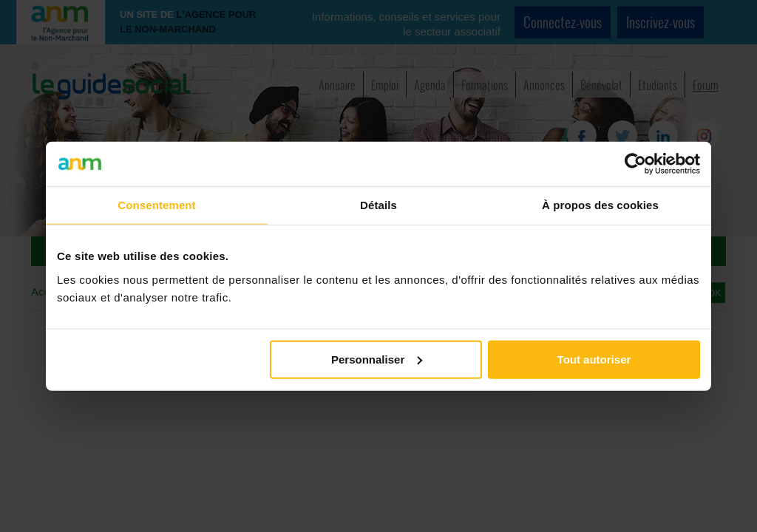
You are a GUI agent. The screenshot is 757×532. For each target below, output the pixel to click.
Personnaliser (377, 359)
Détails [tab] (378, 205)
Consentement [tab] (156, 205)
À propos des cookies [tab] (600, 205)
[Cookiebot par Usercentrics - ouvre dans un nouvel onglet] (635, 164)
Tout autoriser (594, 359)
